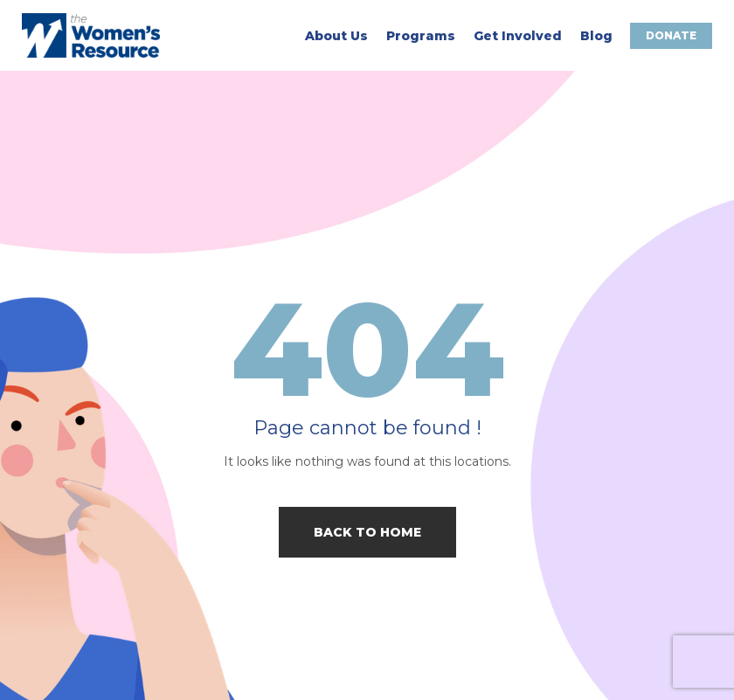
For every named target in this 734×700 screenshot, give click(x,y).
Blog (596, 36)
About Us (336, 36)
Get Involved (518, 36)
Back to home (367, 532)
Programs (421, 36)
